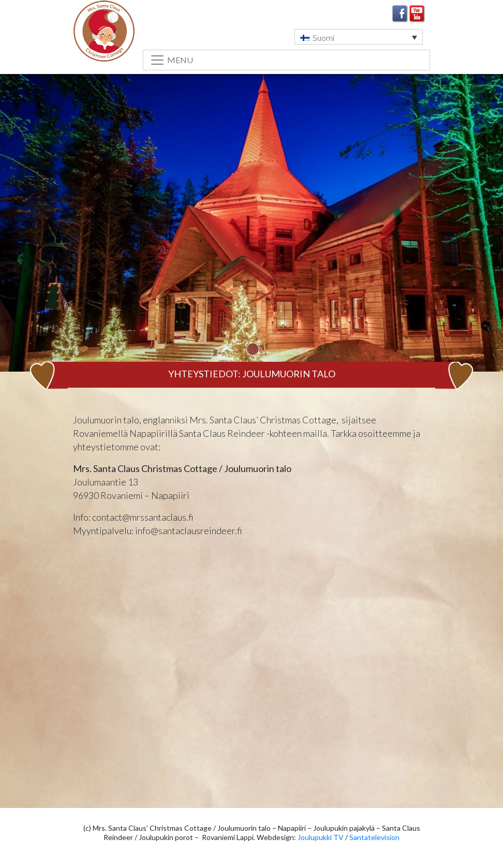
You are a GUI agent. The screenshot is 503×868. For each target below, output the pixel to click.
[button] (359, 37)
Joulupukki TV (321, 837)
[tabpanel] (251, 238)
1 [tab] (253, 349)
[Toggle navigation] (286, 60)
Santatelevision (374, 837)
